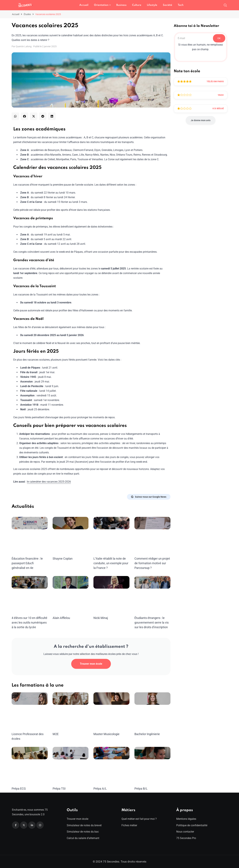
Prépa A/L (100, 789)
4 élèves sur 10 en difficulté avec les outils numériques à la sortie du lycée (29, 622)
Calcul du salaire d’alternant (83, 838)
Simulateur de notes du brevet (84, 825)
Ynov (221, 95)
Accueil (84, 5)
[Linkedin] (32, 825)
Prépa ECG (19, 789)
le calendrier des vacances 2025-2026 (49, 482)
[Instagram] (40, 825)
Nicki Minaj (101, 618)
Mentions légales (186, 819)
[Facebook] (16, 825)
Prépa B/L (141, 789)
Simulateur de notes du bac (83, 832)
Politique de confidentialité (192, 825)
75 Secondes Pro (186, 838)
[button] (15, 116)
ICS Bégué (218, 108)
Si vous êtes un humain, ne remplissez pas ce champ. (201, 47)
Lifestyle (152, 5)
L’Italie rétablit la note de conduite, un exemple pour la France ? (111, 563)
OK (219, 38)
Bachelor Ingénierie (147, 734)
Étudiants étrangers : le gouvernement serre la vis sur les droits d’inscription (152, 622)
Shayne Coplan (63, 559)
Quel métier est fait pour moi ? (139, 819)
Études (27, 14)
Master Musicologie (106, 734)
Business (121, 5)
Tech (181, 5)
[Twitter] (24, 825)
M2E (56, 734)
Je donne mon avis (201, 120)
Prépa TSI (59, 789)
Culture (137, 5)
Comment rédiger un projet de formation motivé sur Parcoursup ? (152, 563)
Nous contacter (185, 832)
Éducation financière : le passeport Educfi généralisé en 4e (27, 563)
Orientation (101, 5)
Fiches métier (129, 825)
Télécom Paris (215, 81)
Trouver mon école (91, 664)
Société (167, 5)
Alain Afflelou (61, 618)
